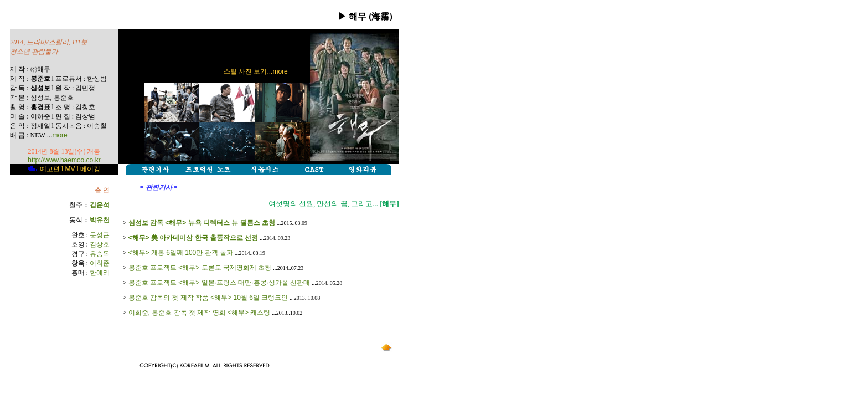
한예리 (100, 273)
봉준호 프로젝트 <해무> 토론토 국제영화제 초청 (200, 268)
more (60, 135)
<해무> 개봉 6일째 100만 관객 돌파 (181, 253)
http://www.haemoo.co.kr (64, 160)
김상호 (100, 244)
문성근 (100, 235)
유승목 (100, 254)
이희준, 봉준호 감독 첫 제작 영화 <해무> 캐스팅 (200, 313)
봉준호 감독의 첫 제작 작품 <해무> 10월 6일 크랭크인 (208, 298)
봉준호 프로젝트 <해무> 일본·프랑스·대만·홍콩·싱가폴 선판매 (219, 283)
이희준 (100, 263)
